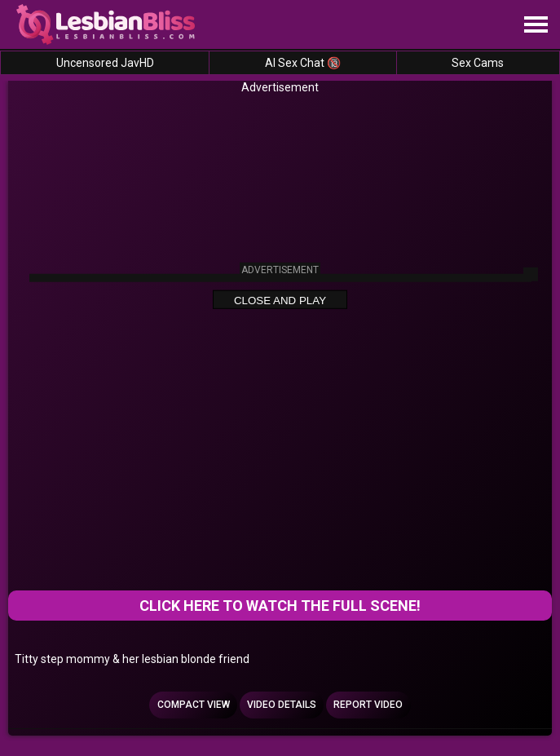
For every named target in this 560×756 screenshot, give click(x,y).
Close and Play (280, 300)
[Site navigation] (536, 25)
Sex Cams (478, 63)
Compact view (194, 705)
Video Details (282, 705)
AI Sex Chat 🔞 (303, 63)
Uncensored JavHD (105, 63)
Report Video (368, 705)
